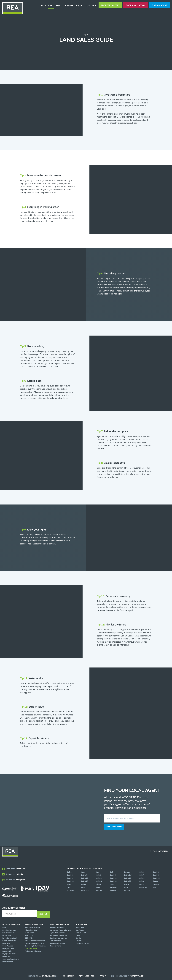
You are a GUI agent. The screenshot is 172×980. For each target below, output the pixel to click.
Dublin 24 (142, 881)
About (69, 6)
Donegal (127, 872)
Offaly (126, 888)
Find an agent (159, 5)
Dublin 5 (98, 875)
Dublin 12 (113, 878)
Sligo (155, 888)
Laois (112, 885)
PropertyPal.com (138, 976)
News (79, 6)
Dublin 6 (113, 875)
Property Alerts (110, 5)
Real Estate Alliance (45, 976)
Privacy (104, 976)
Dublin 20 (113, 881)
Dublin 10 (85, 878)
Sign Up (44, 914)
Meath (98, 888)
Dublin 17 (85, 881)
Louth (69, 888)
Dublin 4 (84, 875)
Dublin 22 (128, 881)
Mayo (83, 888)
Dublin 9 (70, 878)
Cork (112, 872)
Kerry (69, 885)
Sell (51, 6)
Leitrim (127, 885)
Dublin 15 (156, 878)
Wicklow (127, 891)
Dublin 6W (128, 875)
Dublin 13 (128, 878)
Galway (155, 881)
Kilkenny (98, 885)
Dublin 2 (156, 872)
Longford (156, 885)
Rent (59, 6)
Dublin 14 (142, 878)
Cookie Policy (68, 976)
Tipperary (70, 891)
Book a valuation (136, 5)
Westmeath (99, 891)
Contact (91, 6)
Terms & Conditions (87, 976)
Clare (97, 872)
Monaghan (114, 888)
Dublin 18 (99, 881)
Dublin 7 (141, 875)
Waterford (85, 891)
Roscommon (143, 888)
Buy (43, 6)
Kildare (84, 885)
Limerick (141, 885)
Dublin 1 (141, 872)
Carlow (69, 872)
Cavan (83, 872)
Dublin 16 (70, 881)
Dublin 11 (99, 878)
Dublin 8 (156, 875)
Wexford (113, 891)
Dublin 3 (70, 875)
